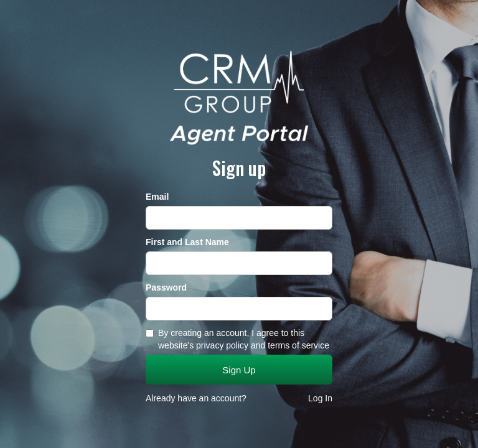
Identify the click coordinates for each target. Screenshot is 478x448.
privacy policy (222, 345)
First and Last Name (187, 242)
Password (166, 287)
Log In (320, 398)
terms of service (298, 345)
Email (157, 197)
